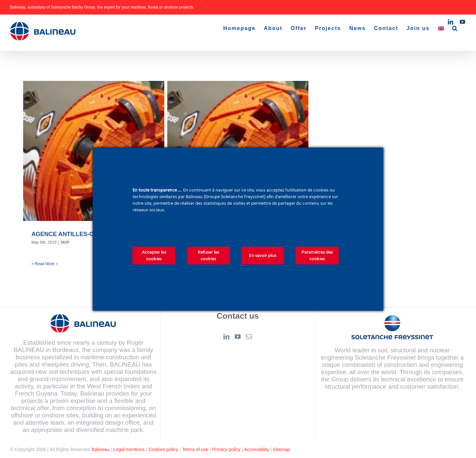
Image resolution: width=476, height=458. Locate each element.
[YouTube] (238, 336)
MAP (65, 242)
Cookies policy (163, 449)
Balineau (101, 449)
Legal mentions (129, 449)
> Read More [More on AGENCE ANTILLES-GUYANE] (43, 264)
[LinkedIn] (226, 336)
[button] (455, 28)
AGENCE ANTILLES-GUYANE (73, 234)
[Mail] (249, 336)
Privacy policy (226, 449)
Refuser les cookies (208, 255)
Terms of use (195, 449)
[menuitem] (441, 28)
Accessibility (257, 449)
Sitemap (281, 449)
